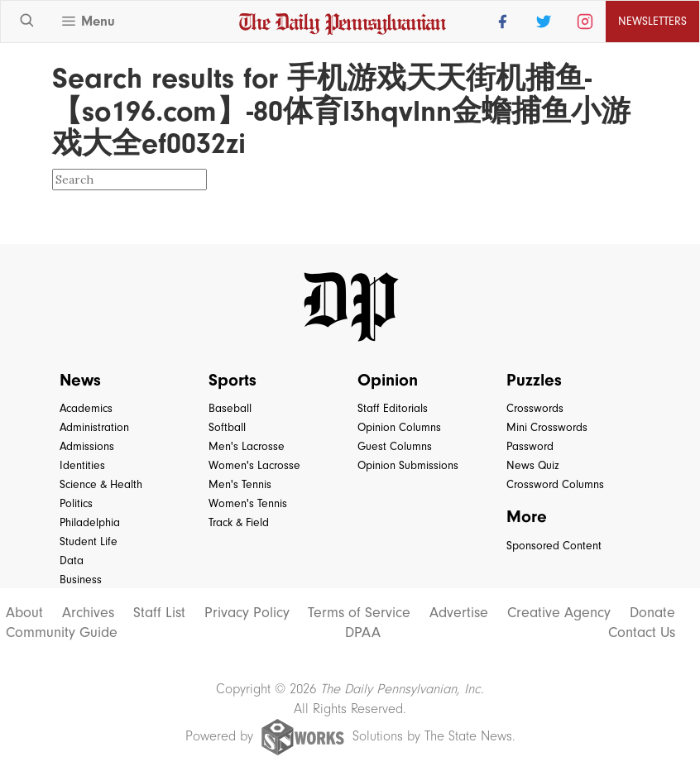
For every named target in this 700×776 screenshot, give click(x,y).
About (24, 613)
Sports (233, 380)
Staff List (159, 613)
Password (530, 446)
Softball (227, 427)
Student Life (89, 541)
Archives (88, 613)
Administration (94, 427)
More (527, 516)
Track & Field (239, 522)
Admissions (87, 446)
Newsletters (652, 21)
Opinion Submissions (408, 465)
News (80, 380)
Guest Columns (395, 446)
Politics (76, 503)
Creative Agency (559, 613)
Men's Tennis (240, 484)
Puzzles (534, 380)
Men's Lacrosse (247, 446)
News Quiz (533, 465)
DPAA (363, 633)
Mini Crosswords (547, 427)
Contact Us (642, 633)
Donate (652, 613)
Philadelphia (90, 522)
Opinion (388, 380)
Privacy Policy (247, 613)
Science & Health (101, 484)
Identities (82, 465)
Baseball (230, 408)
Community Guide (62, 633)
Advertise (459, 613)
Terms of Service (359, 613)
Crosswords (535, 408)
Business (81, 580)
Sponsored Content (554, 546)
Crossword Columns (555, 484)
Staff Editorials (393, 408)
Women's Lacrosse (254, 465)
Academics (86, 408)
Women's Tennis (248, 503)
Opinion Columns (399, 427)
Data (72, 560)
